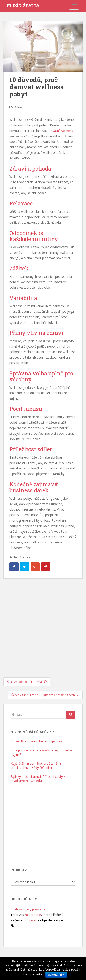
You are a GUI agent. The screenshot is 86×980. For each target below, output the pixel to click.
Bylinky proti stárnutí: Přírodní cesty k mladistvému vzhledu (38, 779)
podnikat (30, 920)
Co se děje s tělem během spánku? (36, 741)
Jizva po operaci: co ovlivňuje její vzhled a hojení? (41, 752)
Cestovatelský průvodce (28, 909)
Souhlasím (56, 975)
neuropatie (33, 915)
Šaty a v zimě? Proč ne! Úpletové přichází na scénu (45, 695)
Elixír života (23, 6)
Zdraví (19, 107)
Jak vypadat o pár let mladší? (27, 682)
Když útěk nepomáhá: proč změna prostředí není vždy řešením (36, 765)
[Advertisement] (43, 627)
